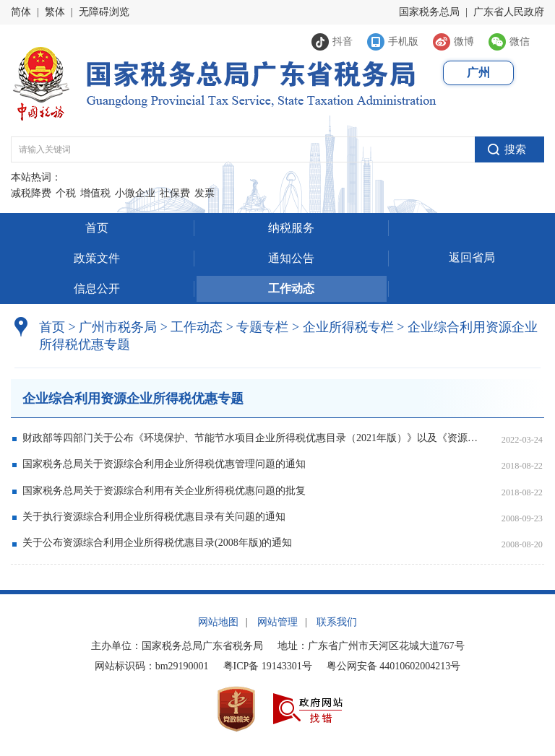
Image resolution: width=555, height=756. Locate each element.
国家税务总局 (429, 12)
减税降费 (31, 193)
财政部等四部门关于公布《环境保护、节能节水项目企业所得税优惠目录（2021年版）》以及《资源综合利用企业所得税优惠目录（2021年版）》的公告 (251, 438)
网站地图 (218, 622)
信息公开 (97, 288)
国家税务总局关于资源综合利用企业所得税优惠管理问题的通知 (164, 464)
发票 (205, 193)
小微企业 (135, 193)
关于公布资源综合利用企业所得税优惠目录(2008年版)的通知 (157, 543)
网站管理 (277, 622)
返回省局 (472, 257)
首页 (97, 228)
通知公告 (291, 258)
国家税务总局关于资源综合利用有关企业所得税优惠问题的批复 (164, 491)
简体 (21, 12)
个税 (66, 193)
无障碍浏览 (104, 12)
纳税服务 (291, 228)
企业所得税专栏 (348, 327)
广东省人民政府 (509, 12)
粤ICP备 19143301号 (268, 666)
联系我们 (337, 622)
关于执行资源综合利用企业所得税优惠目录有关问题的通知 (154, 517)
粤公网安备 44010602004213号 (394, 666)
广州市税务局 (118, 327)
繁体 (55, 12)
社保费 (175, 193)
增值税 (95, 193)
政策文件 (97, 258)
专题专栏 (262, 327)
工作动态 (291, 288)
